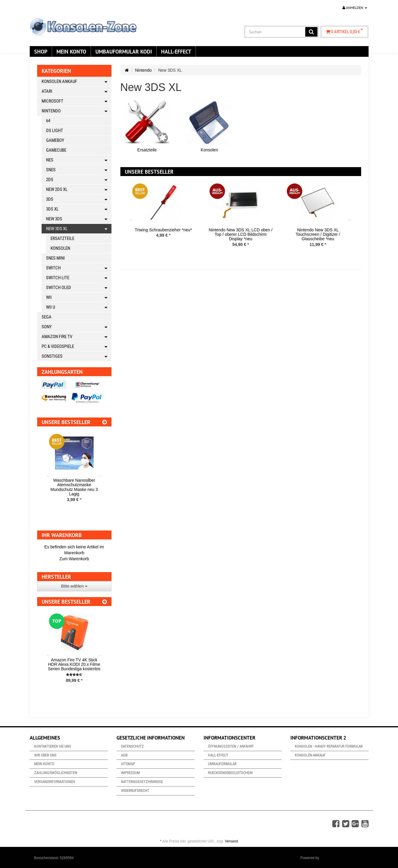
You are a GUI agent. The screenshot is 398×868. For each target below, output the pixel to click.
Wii (79, 298)
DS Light (55, 131)
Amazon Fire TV (77, 337)
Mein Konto (71, 51)
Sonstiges (77, 356)
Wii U (79, 307)
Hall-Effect (176, 51)
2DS (79, 180)
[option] (163, 215)
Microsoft (77, 101)
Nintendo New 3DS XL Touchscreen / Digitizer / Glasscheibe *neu (318, 234)
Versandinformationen (55, 782)
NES (79, 160)
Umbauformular (222, 764)
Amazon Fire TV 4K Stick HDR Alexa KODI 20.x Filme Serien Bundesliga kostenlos (74, 664)
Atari (77, 91)
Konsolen (209, 150)
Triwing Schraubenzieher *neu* (163, 230)
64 (48, 121)
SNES (79, 170)
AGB (124, 755)
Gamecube (56, 150)
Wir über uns (45, 755)
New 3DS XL (79, 229)
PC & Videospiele (77, 347)
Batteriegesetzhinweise (142, 782)
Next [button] (350, 220)
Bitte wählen (74, 586)
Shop (41, 51)
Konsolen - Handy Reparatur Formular (329, 746)
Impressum (130, 773)
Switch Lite (79, 278)
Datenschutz (132, 746)
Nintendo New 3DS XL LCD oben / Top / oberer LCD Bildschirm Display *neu (240, 234)
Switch (79, 268)
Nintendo (143, 70)
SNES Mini (55, 258)
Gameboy (55, 140)
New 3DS (79, 219)
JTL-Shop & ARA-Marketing (342, 858)
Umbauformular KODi (124, 51)
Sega (47, 317)
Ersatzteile (147, 150)
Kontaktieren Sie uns (53, 746)
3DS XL (79, 209)
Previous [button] (132, 220)
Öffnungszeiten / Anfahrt (231, 746)
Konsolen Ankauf (77, 82)
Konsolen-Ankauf (310, 755)
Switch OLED (79, 288)
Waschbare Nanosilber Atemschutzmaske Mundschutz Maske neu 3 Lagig (74, 487)
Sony (77, 327)
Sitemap (128, 764)
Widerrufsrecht (135, 791)
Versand (232, 841)
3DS (79, 199)
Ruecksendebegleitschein (230, 773)
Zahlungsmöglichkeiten (56, 773)
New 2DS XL (79, 190)
